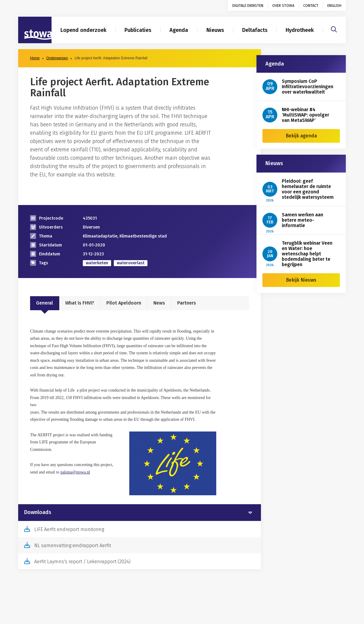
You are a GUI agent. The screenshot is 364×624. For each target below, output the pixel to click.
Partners (187, 303)
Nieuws (215, 30)
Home (35, 58)
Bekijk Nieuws (301, 280)
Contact (311, 6)
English (334, 6)
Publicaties (138, 30)
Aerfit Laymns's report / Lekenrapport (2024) (82, 562)
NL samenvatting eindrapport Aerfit (73, 545)
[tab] (140, 513)
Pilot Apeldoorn (124, 303)
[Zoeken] (334, 29)
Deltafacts (255, 30)
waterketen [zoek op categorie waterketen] (97, 263)
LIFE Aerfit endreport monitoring (69, 529)
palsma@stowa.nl (75, 472)
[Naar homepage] (35, 30)
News (159, 303)
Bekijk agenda (301, 136)
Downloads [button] (38, 513)
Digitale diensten (248, 6)
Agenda (179, 30)
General (45, 303)
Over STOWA (283, 6)
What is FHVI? (80, 303)
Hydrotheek (300, 30)
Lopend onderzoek (83, 30)
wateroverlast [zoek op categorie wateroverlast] (131, 263)
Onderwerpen (57, 58)
